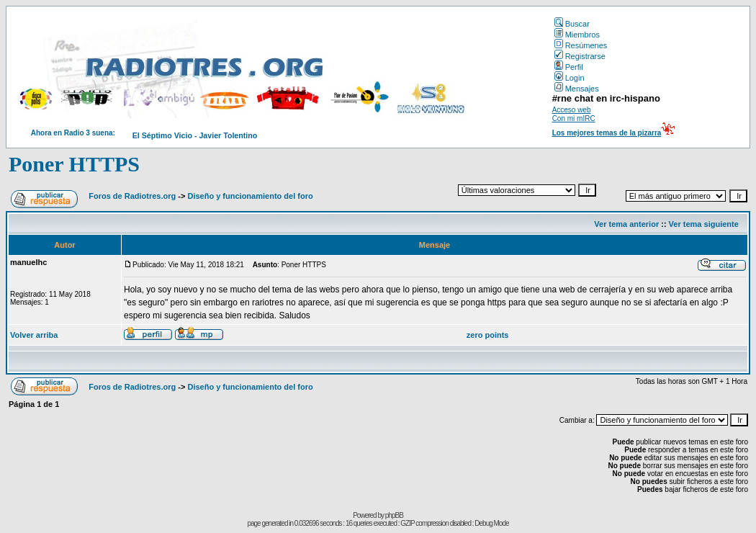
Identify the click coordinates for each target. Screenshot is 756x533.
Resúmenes (581, 45)
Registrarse (580, 56)
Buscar (572, 24)
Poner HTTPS (74, 164)
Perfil (569, 67)
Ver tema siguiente (704, 224)
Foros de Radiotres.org (132, 196)
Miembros (577, 35)
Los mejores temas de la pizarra (607, 133)
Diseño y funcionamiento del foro (250, 196)
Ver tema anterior (626, 224)
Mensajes (577, 89)
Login (570, 78)
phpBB (394, 515)
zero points (488, 335)
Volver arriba (34, 335)
